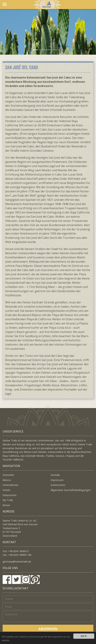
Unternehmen (10, 485)
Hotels (6, 490)
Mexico (7, 480)
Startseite (8, 475)
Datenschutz (58, 485)
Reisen (6, 505)
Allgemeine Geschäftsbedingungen (71, 490)
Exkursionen (10, 495)
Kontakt (55, 475)
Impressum (57, 480)
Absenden (48, 629)
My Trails (8, 500)
